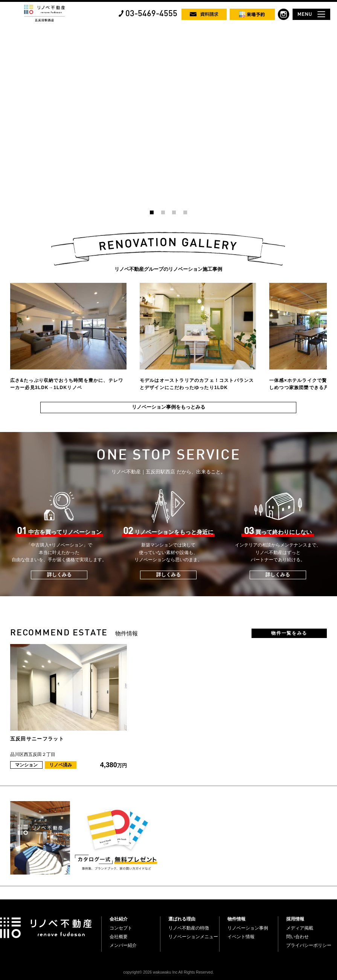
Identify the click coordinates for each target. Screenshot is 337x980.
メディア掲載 (300, 928)
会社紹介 (119, 919)
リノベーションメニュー (193, 937)
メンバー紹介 (123, 945)
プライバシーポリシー (309, 945)
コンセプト (121, 928)
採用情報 (295, 919)
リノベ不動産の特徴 (189, 928)
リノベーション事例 (248, 928)
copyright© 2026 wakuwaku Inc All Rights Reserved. (168, 972)
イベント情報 (241, 937)
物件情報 (236, 919)
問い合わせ (297, 937)
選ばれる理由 (182, 919)
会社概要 (119, 937)
